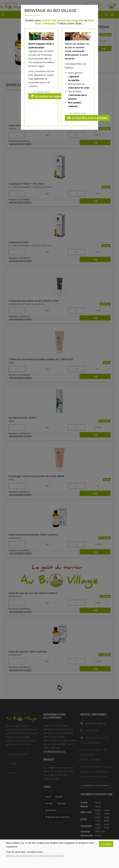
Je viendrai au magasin (47, 96)
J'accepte (106, 844)
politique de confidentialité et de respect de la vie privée (35, 856)
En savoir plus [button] (41, 91)
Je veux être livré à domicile (87, 118)
